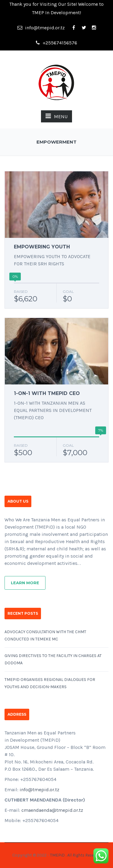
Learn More (25, 583)
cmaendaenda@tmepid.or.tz (52, 810)
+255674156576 (56, 43)
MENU (56, 116)
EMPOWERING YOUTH (42, 247)
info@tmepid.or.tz (41, 28)
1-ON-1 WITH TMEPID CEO (47, 393)
